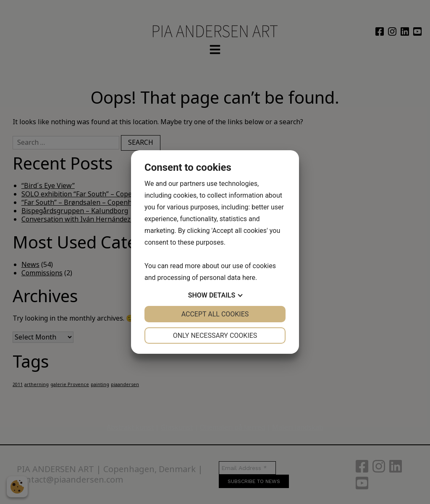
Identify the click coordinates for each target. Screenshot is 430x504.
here (249, 278)
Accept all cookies (215, 314)
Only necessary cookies (215, 336)
